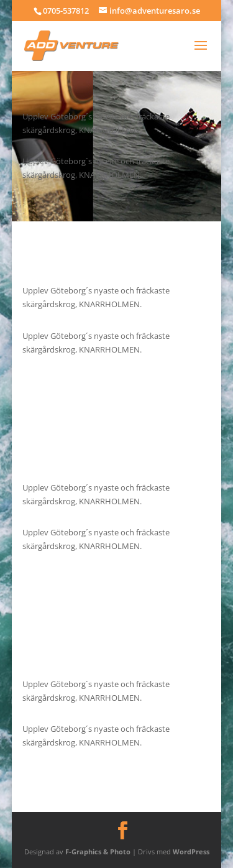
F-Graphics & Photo (98, 852)
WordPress (191, 852)
